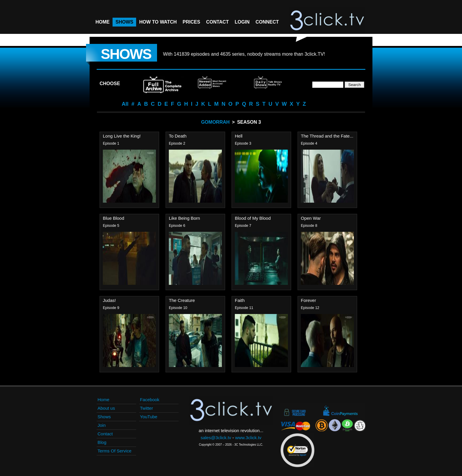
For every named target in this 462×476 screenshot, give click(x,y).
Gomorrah (215, 122)
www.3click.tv (248, 438)
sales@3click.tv (216, 438)
